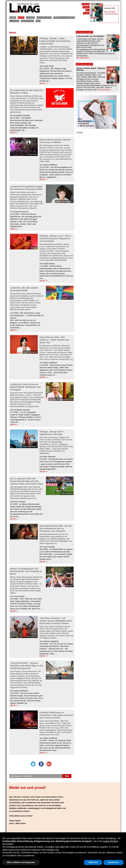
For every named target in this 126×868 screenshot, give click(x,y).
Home (13, 18)
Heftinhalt (86, 4)
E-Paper (86, 7)
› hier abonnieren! (111, 14)
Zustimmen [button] (114, 862)
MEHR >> (44, 83)
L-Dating (14, 21)
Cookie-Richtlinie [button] (110, 841)
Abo (38, 21)
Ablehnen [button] (93, 862)
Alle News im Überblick (21, 776)
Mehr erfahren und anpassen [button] (21, 862)
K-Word (30, 18)
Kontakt (86, 13)
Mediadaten (27, 21)
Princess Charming (64, 18)
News (21, 18)
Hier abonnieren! (83, 58)
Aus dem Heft (44, 18)
